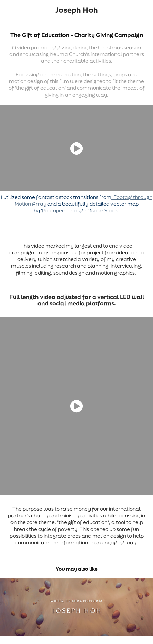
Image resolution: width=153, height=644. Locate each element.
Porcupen (54, 211)
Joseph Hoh (77, 10)
